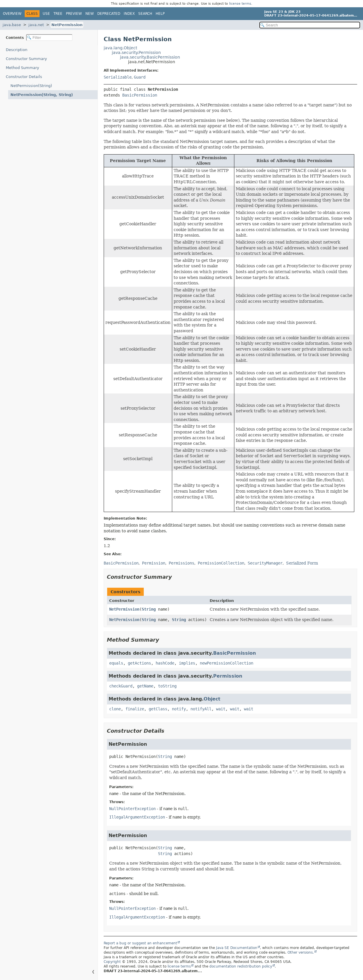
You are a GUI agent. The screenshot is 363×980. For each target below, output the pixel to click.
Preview (74, 14)
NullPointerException (132, 809)
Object (212, 699)
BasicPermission (140, 95)
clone (115, 709)
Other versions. (301, 952)
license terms (240, 4)
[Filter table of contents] (49, 38)
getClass (158, 709)
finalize (135, 709)
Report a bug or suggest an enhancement (140, 943)
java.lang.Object (120, 48)
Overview (12, 14)
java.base (12, 25)
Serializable (118, 77)
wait (221, 709)
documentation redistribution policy (241, 966)
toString (167, 686)
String (149, 609)
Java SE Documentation (237, 948)
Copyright (112, 962)
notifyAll (201, 709)
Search (145, 14)
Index (129, 14)
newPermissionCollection (227, 663)
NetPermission (67, 25)
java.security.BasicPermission (150, 57)
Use (46, 14)
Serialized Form (302, 563)
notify (179, 709)
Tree (58, 14)
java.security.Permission (136, 52)
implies (187, 663)
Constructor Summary (26, 59)
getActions (139, 663)
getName (145, 686)
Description (17, 50)
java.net (36, 25)
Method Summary (23, 68)
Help (160, 14)
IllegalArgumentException (137, 817)
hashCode (165, 663)
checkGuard (121, 686)
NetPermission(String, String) (42, 95)
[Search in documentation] (310, 25)
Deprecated (109, 14)
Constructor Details (24, 77)
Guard (140, 77)
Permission (228, 676)
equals (116, 663)
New (90, 14)
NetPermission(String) (31, 86)
